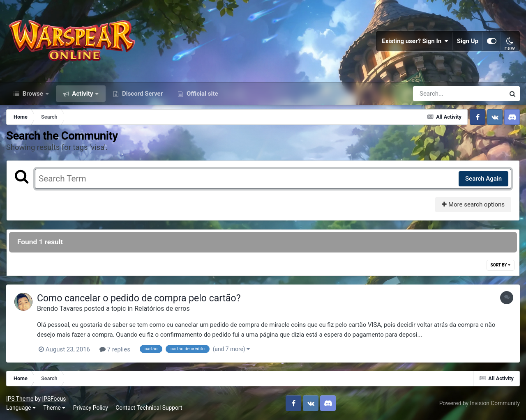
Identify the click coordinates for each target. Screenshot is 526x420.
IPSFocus (54, 399)
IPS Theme (20, 399)
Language (21, 408)
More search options (473, 204)
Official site (201, 94)
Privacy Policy (91, 408)
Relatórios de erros (162, 309)
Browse (33, 94)
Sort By (501, 265)
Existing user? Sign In (415, 41)
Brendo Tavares (60, 309)
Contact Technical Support (149, 408)
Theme (54, 408)
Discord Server (142, 94)
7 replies (115, 349)
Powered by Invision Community (480, 403)
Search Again (483, 179)
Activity (83, 94)
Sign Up (468, 41)
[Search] (436, 94)
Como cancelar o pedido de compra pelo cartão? (139, 298)
